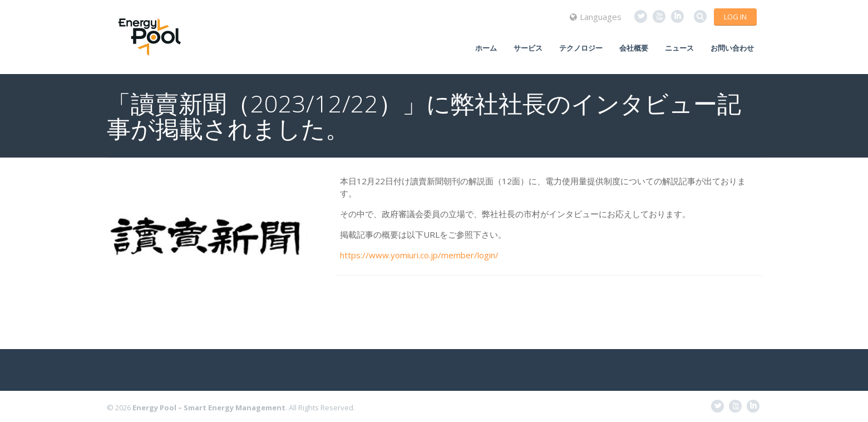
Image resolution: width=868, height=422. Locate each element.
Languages (596, 17)
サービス (528, 48)
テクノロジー (581, 48)
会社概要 (634, 48)
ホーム (486, 48)
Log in (735, 17)
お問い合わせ (732, 48)
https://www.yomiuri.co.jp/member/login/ (419, 255)
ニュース (679, 48)
